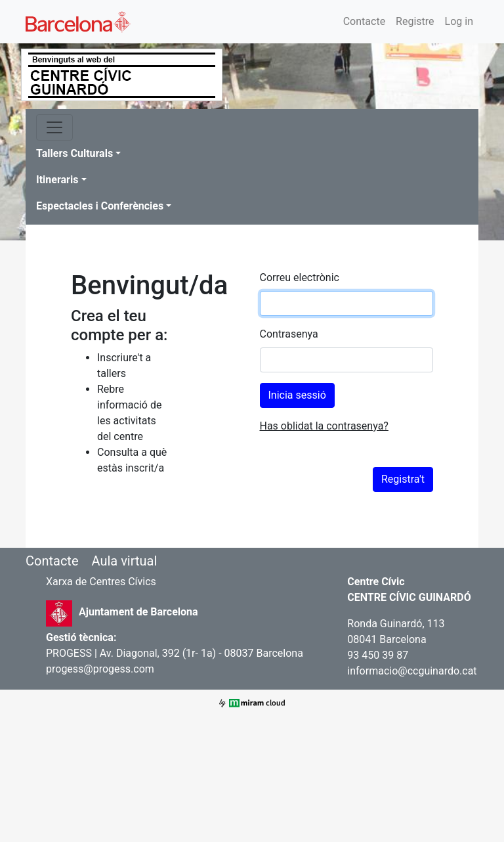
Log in (459, 21)
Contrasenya (289, 334)
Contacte (364, 21)
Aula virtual (124, 561)
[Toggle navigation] (54, 127)
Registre (415, 21)
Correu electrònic (300, 277)
